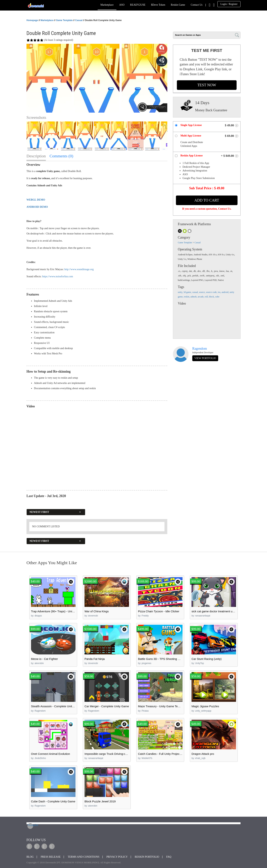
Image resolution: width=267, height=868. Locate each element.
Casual (79, 20)
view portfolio (205, 358)
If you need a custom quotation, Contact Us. (207, 209)
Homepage (32, 20)
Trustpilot (30, 825)
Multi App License (191, 136)
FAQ (169, 857)
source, (203, 292)
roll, (207, 297)
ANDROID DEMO (37, 207)
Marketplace (107, 5)
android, (226, 292)
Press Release (51, 857)
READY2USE (138, 5)
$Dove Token (158, 5)
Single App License (191, 125)
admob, (194, 297)
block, (212, 297)
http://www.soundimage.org (79, 269)
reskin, (187, 297)
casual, (196, 292)
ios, (220, 292)
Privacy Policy (117, 857)
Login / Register (229, 4)
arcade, (201, 297)
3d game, (188, 292)
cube (217, 297)
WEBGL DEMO (36, 200)
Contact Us (197, 5)
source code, (212, 292)
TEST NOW (207, 85)
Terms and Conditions (83, 857)
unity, (181, 292)
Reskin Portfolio (147, 857)
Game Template (64, 20)
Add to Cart (207, 200)
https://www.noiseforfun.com (58, 276)
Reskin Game (178, 5)
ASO (122, 5)
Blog (30, 857)
